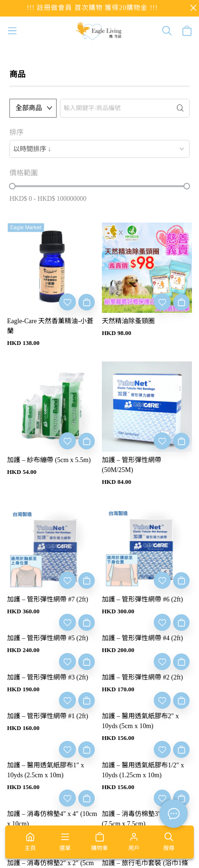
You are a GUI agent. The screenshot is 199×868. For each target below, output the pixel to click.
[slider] (12, 186)
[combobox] (99, 149)
